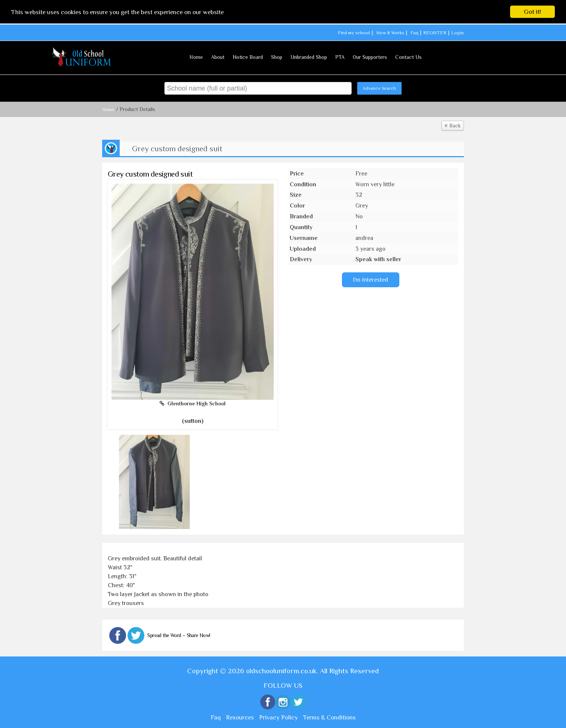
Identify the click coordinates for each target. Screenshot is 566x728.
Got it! (532, 12)
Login (457, 33)
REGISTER (435, 33)
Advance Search (379, 88)
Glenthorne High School (193, 403)
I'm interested (371, 280)
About (218, 57)
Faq (414, 33)
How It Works (390, 33)
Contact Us (408, 57)
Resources (240, 717)
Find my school (354, 33)
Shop (277, 57)
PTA (340, 57)
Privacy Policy (279, 717)
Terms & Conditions (329, 717)
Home (196, 57)
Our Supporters (370, 57)
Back (453, 126)
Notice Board (248, 57)
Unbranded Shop (309, 57)
